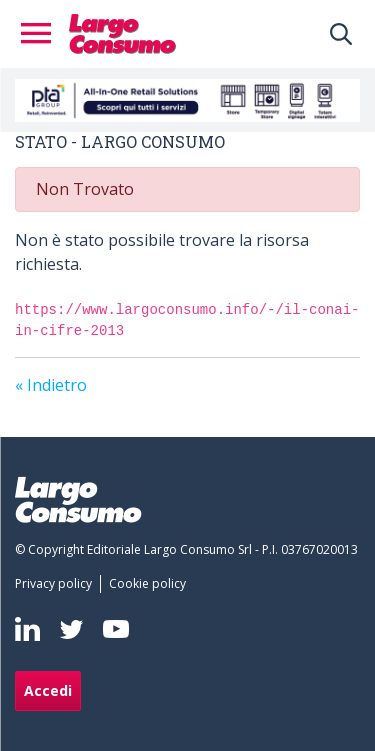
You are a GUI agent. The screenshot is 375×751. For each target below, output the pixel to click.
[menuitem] (57, 584)
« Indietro (51, 385)
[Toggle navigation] (42, 34)
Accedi (48, 690)
